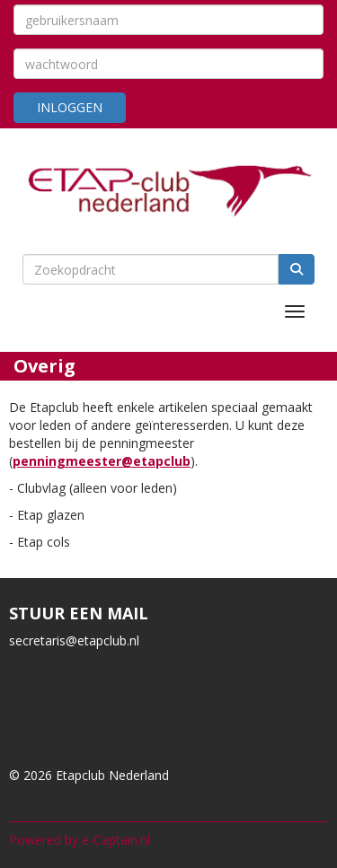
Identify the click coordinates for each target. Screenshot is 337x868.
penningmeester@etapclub (102, 461)
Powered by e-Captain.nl (80, 840)
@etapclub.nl (74, 640)
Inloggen (70, 107)
